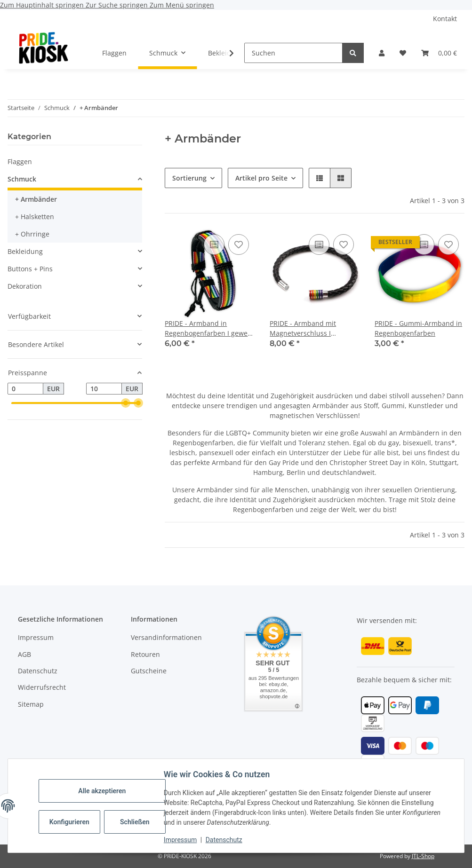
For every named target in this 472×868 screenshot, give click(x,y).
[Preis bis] (104, 389)
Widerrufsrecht (42, 687)
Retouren (145, 654)
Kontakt (445, 19)
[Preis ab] (25, 389)
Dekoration (25, 286)
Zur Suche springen (118, 5)
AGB (24, 654)
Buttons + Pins (30, 269)
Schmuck (22, 179)
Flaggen (20, 162)
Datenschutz (225, 840)
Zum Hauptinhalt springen (43, 5)
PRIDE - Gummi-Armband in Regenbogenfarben (418, 328)
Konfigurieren (72, 822)
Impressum (182, 840)
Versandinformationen (166, 637)
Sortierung (189, 178)
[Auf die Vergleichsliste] (214, 245)
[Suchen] (293, 53)
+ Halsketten (35, 217)
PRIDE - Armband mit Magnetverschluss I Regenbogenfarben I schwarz (303, 328)
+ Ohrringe (32, 234)
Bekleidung (25, 251)
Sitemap (31, 704)
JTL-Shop (423, 856)
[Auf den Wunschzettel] (239, 245)
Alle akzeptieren (103, 791)
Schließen (136, 822)
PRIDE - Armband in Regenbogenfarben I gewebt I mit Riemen (209, 328)
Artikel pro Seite (261, 178)
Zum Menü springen (182, 5)
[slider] (126, 403)
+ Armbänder (36, 199)
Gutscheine (149, 671)
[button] (382, 53)
